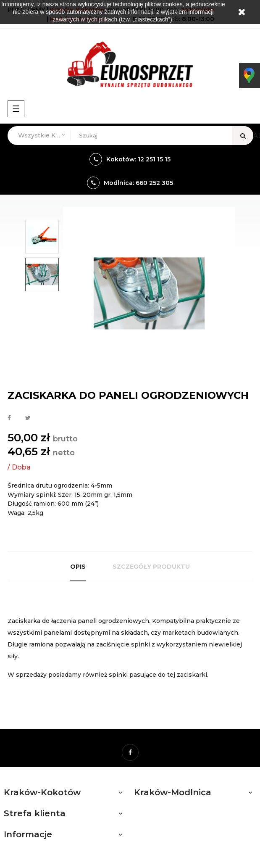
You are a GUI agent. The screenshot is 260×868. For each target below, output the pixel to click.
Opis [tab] (78, 567)
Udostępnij (9, 418)
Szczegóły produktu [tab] (151, 567)
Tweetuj (28, 418)
